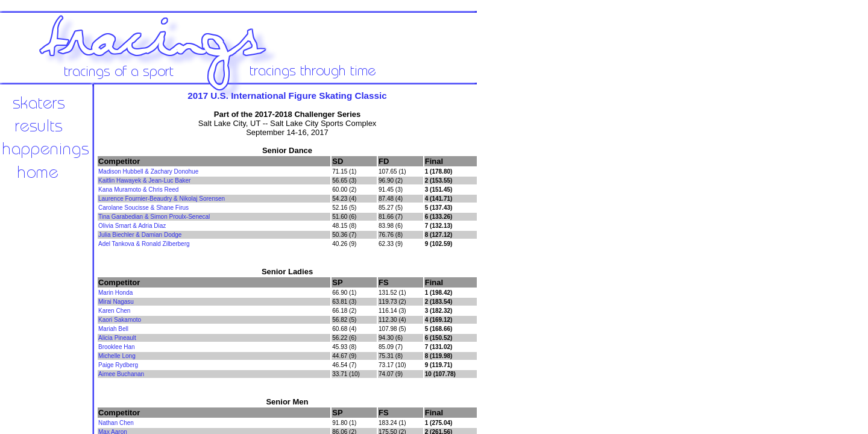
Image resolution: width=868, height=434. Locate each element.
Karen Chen (114, 311)
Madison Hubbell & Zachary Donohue (148, 171)
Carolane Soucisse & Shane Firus (143, 208)
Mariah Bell (113, 329)
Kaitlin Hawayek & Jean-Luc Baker (144, 181)
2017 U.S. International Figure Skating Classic (287, 96)
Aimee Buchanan (121, 374)
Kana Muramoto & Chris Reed (138, 190)
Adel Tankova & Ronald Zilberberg (144, 244)
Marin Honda (115, 293)
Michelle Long (117, 356)
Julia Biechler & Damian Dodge (140, 235)
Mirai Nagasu (116, 302)
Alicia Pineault (117, 338)
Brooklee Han (117, 347)
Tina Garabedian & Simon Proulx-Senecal (154, 217)
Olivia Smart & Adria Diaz (132, 226)
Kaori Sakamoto (120, 320)
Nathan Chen (116, 423)
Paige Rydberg (118, 365)
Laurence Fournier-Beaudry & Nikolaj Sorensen (162, 199)
